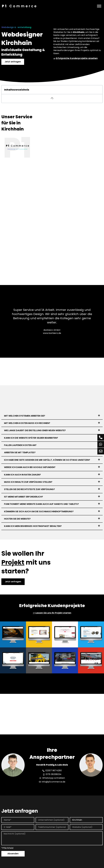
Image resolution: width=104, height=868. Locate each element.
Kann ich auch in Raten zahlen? (22, 475)
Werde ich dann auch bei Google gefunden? (30, 467)
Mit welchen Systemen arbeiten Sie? (25, 416)
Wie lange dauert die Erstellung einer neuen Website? (35, 431)
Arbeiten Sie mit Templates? (20, 453)
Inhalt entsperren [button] (86, 857)
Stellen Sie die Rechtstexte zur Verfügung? (29, 490)
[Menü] (99, 6)
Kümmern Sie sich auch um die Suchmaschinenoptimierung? (39, 512)
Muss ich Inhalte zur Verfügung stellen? (28, 482)
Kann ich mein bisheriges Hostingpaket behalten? (33, 526)
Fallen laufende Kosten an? (20, 445)
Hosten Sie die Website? (17, 519)
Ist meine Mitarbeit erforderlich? (23, 497)
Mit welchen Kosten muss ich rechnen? (27, 423)
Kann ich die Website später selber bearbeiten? (31, 438)
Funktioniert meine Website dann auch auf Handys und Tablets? (41, 504)
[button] (52, 416)
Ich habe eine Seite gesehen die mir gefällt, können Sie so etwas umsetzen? (47, 460)
